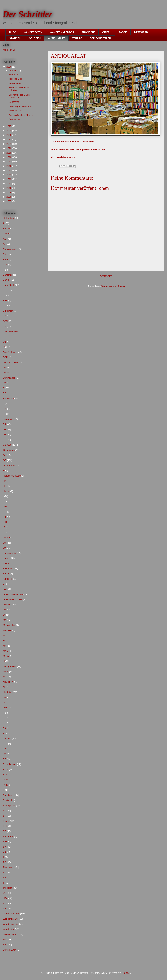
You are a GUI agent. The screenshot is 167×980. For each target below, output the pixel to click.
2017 (9, 161)
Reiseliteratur (10, 764)
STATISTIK (15, 38)
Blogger (126, 973)
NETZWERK (141, 32)
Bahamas (8, 275)
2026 (9, 67)
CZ (4, 342)
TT (4, 883)
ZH (4, 945)
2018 (9, 157)
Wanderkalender (11, 914)
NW (5, 697)
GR (5, 460)
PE (4, 718)
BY (4, 316)
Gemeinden (9, 450)
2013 (9, 179)
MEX (5, 635)
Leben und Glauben (13, 594)
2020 (9, 148)
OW (5, 708)
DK (5, 368)
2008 (9, 197)
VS (4, 909)
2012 (9, 184)
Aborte (6, 228)
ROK (5, 774)
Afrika (6, 234)
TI (4, 872)
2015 (9, 170)
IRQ (5, 522)
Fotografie (8, 419)
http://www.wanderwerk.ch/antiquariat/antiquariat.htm (78, 149)
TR (4, 878)
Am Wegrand (10, 249)
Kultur (6, 563)
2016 (9, 166)
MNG (6, 651)
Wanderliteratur (11, 919)
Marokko (7, 630)
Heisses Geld (15, 83)
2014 (9, 175)
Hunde (6, 491)
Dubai (6, 373)
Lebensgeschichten (13, 599)
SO (5, 831)
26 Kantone (9, 218)
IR (4, 512)
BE (4, 290)
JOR (5, 543)
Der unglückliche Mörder (21, 115)
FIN (5, 409)
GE (5, 440)
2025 (9, 126)
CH (5, 326)
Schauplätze (9, 805)
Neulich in (8, 682)
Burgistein (8, 311)
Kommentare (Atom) (113, 286)
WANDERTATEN (33, 32)
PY (4, 749)
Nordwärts (14, 74)
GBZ (5, 434)
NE (5, 677)
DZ (4, 383)
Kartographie (9, 553)
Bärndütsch (9, 285)
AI (4, 244)
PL (4, 733)
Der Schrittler (28, 14)
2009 (9, 192)
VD (5, 903)
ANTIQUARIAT (56, 38)
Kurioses (7, 579)
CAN (5, 321)
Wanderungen (10, 934)
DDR (5, 357)
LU (4, 610)
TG (5, 862)
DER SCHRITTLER (100, 38)
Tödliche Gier (15, 79)
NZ (4, 702)
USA (5, 898)
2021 (9, 144)
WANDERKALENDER (62, 32)
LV (4, 615)
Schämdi (7, 800)
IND (5, 507)
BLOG (13, 32)
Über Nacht (14, 120)
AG (5, 239)
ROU (5, 780)
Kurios (6, 574)
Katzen (6, 558)
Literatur (7, 605)
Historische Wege (12, 476)
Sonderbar (8, 836)
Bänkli (6, 280)
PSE (5, 744)
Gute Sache (9, 465)
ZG (5, 939)
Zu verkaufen (10, 950)
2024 (9, 131)
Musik (6, 656)
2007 (9, 201)
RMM (6, 769)
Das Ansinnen (10, 352)
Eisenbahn (8, 398)
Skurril (6, 821)
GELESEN (35, 38)
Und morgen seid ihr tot (20, 106)
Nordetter (8, 692)
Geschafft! (14, 102)
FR (4, 424)
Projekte (7, 738)
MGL (5, 641)
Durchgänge (9, 378)
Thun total (8, 867)
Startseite (106, 276)
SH (5, 816)
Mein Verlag (9, 50)
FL (4, 414)
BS (4, 306)
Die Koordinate (10, 362)
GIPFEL (107, 32)
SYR (5, 847)
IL (4, 501)
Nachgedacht (10, 666)
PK (4, 728)
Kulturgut (7, 569)
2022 (9, 139)
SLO (5, 826)
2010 (9, 188)
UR (5, 893)
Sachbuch (8, 795)
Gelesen (7, 445)
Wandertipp (9, 929)
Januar (13, 71)
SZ (4, 852)
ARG (5, 259)
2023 (9, 135)
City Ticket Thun (11, 331)
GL (4, 455)
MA (5, 620)
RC (5, 759)
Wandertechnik (10, 924)
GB (5, 429)
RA (5, 754)
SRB (5, 842)
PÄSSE (123, 32)
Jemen (6, 538)
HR (5, 486)
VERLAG (77, 38)
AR (5, 254)
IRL (5, 517)
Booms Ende (15, 111)
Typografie (8, 888)
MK (5, 646)
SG (5, 811)
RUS (5, 785)
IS (4, 527)
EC (5, 393)
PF (4, 723)
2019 (9, 153)
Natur (6, 672)
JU (4, 548)
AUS (5, 265)
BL (4, 295)
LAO (5, 589)
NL (4, 687)
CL (4, 337)
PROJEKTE (88, 32)
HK (5, 481)
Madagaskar (9, 625)
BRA (5, 301)
